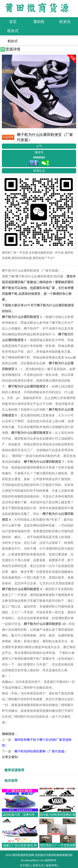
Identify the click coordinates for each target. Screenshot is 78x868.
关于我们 (25, 865)
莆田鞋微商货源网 (23, 855)
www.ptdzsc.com (35, 860)
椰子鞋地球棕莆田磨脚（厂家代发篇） (41, 751)
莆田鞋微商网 (56, 855)
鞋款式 (13, 41)
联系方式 (38, 865)
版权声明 (51, 865)
